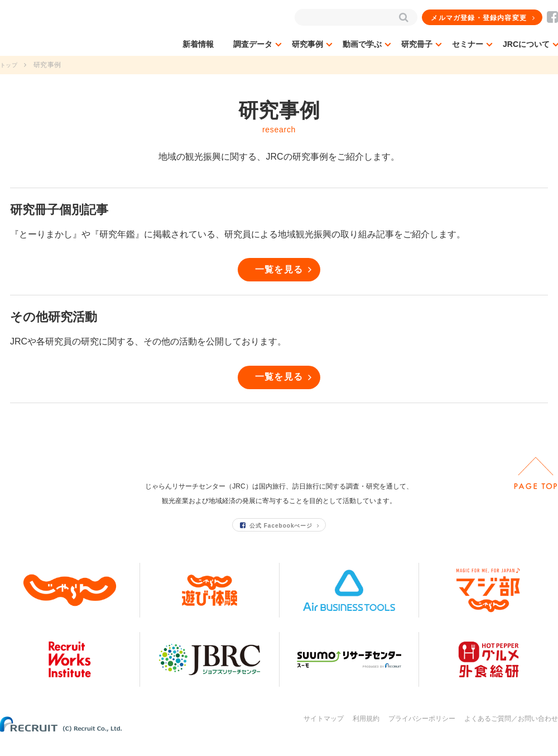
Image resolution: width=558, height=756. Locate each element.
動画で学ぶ (362, 44)
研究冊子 (417, 44)
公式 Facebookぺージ (277, 539)
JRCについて (526, 44)
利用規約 (366, 733)
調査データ (253, 44)
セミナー (468, 44)
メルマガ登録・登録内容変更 (479, 18)
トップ (10, 65)
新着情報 (198, 44)
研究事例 (307, 44)
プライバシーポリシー (422, 733)
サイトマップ (324, 733)
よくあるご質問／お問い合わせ (511, 733)
